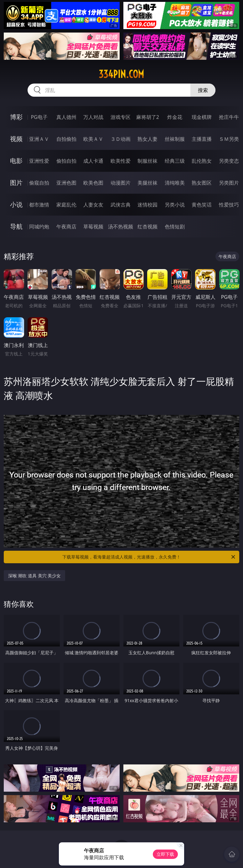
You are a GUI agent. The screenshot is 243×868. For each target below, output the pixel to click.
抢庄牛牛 (229, 117)
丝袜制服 (175, 139)
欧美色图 (93, 183)
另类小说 (175, 205)
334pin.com (121, 74)
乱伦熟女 (202, 161)
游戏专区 (121, 117)
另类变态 (229, 161)
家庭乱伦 (66, 205)
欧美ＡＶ (93, 139)
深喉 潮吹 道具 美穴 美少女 (35, 576)
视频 (16, 139)
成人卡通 (93, 161)
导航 (16, 226)
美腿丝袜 (147, 183)
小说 (16, 204)
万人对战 (93, 117)
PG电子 (39, 117)
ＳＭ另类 (229, 139)
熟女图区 (202, 183)
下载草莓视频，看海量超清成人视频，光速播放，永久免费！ (149, 557)
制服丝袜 (147, 161)
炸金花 (175, 117)
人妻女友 (93, 205)
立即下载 (165, 854)
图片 (16, 183)
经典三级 (175, 161)
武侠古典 (121, 205)
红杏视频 (147, 227)
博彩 (16, 117)
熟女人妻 (147, 139)
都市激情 (39, 205)
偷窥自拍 (39, 183)
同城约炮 (39, 227)
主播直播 (202, 139)
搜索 (203, 90)
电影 (16, 161)
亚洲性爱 (39, 161)
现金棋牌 (202, 117)
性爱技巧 (229, 205)
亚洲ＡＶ (39, 139)
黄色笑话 (202, 205)
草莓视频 (93, 227)
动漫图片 (121, 183)
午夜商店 (66, 227)
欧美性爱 (121, 161)
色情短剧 (175, 227)
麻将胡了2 (148, 117)
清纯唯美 (175, 183)
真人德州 (66, 117)
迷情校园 (147, 205)
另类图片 (229, 183)
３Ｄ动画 (121, 139)
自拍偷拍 (66, 139)
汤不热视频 (121, 227)
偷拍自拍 (66, 161)
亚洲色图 (66, 183)
